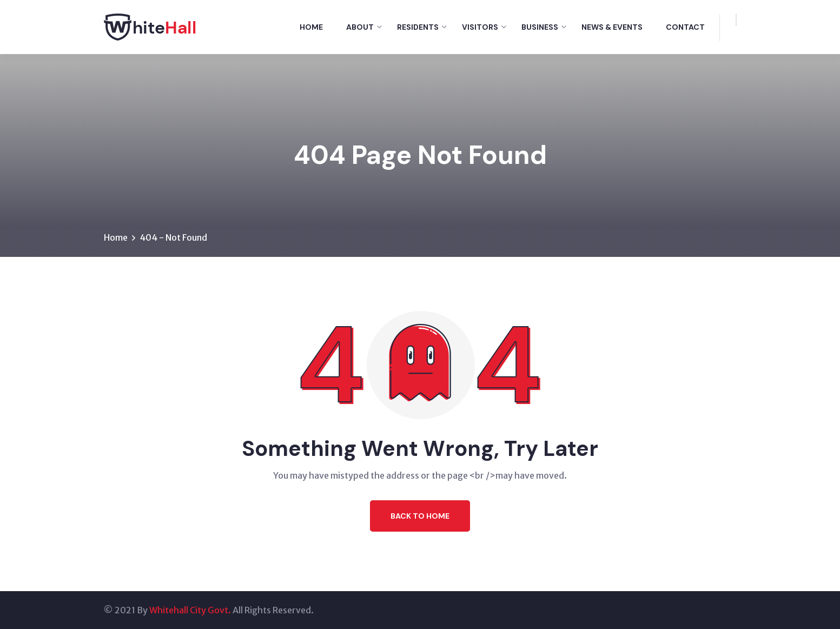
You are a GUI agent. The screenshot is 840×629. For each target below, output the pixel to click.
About (360, 27)
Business (540, 27)
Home (311, 27)
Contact (685, 27)
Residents (418, 27)
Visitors (480, 27)
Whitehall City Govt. (190, 610)
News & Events (612, 27)
